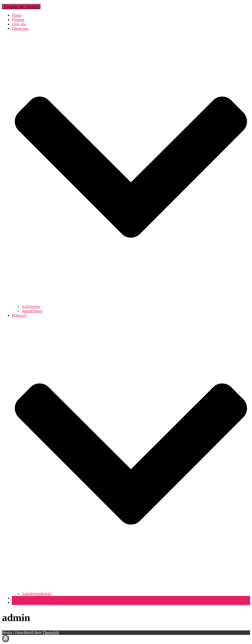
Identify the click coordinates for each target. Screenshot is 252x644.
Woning (18, 20)
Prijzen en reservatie (28, 602)
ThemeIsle (51, 633)
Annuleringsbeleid (36, 594)
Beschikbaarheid (25, 598)
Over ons (19, 24)
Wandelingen (32, 311)
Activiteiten (31, 306)
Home (17, 15)
